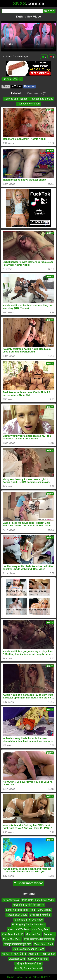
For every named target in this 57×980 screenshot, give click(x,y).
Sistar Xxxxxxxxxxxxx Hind (20, 910)
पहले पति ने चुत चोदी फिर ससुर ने (28, 905)
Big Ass (7, 79)
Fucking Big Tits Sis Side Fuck (28, 925)
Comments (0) (37, 93)
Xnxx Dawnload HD (13, 934)
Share (6, 86)
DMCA (27, 977)
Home (11, 977)
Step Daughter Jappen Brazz (28, 949)
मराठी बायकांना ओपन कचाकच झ (39, 939)
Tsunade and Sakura (41, 99)
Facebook (29, 86)
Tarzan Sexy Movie (17, 915)
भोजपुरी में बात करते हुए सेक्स (18, 944)
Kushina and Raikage (16, 99)
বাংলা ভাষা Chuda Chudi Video (38, 900)
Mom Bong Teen (40, 930)
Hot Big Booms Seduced (28, 969)
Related (16, 93)
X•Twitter (17, 86)
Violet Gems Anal (43, 944)
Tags (19, 977)
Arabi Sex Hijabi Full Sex (42, 954)
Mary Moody (44, 910)
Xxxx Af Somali (11, 900)
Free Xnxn (49, 934)
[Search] (22, 11)
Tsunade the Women (28, 104)
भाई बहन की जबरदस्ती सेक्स (28, 964)
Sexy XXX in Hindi (38, 959)
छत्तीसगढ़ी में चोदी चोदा (40, 915)
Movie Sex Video (12, 939)
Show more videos (28, 883)
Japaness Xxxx (17, 959)
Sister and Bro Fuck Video (29, 920)
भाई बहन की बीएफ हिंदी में (14, 954)
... (21, 79)
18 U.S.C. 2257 (41, 977)
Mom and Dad (34, 934)
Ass (15, 79)
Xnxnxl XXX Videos (18, 930)
